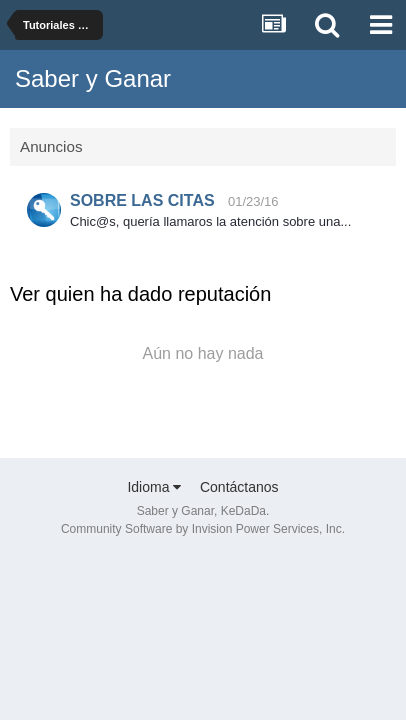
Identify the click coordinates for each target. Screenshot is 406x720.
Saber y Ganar (93, 78)
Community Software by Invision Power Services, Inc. (203, 529)
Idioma (154, 487)
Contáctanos (239, 487)
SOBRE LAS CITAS (142, 200)
